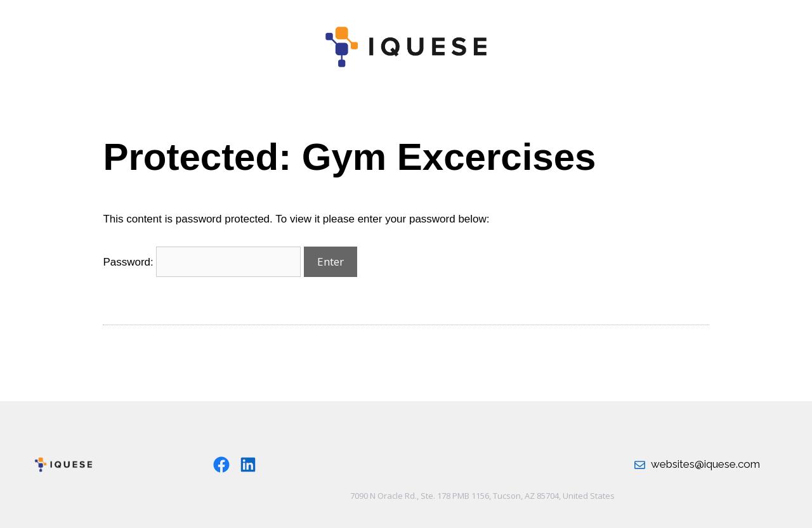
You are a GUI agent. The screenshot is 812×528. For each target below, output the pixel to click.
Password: (202, 262)
